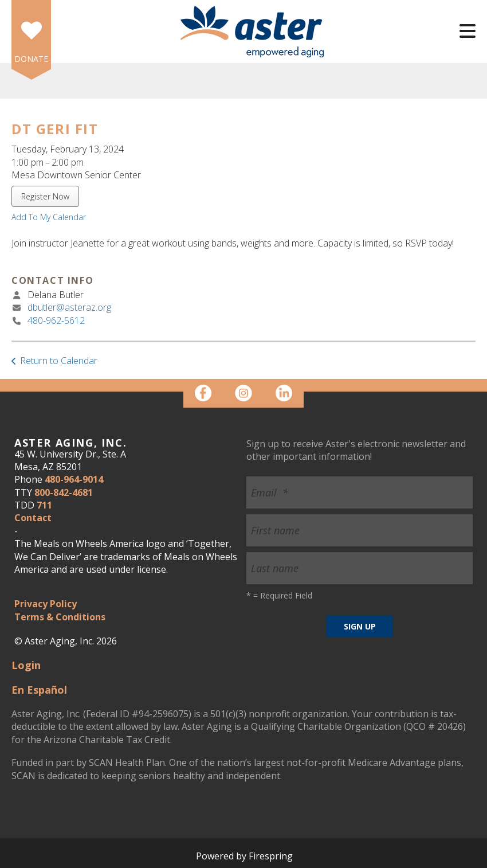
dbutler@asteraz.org (69, 307)
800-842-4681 (64, 492)
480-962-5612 (56, 320)
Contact (33, 518)
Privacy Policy (46, 604)
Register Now (45, 196)
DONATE (31, 59)
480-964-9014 (74, 479)
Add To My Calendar (49, 217)
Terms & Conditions (60, 617)
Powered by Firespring (244, 856)
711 (44, 505)
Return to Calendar (59, 361)
